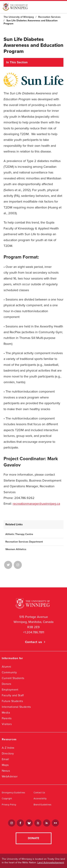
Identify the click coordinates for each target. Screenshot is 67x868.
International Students (16, 707)
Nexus (6, 771)
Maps (5, 765)
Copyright (7, 799)
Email (5, 759)
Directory (8, 753)
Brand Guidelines (43, 805)
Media (6, 713)
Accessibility (40, 799)
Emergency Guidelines (13, 793)
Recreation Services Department (24, 542)
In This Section (17, 62)
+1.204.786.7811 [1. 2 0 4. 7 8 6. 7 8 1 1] (34, 632)
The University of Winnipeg (19, 17)
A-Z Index (8, 748)
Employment (10, 690)
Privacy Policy (9, 805)
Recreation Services (49, 17)
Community (9, 672)
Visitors (7, 724)
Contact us (34, 642)
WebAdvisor (10, 776)
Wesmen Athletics (16, 549)
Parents (7, 718)
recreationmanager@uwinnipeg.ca (36, 504)
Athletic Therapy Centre (19, 534)
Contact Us (39, 793)
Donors (6, 684)
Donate (33, 838)
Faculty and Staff (13, 695)
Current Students (13, 678)
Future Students (12, 701)
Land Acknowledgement (51, 863)
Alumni (6, 667)
